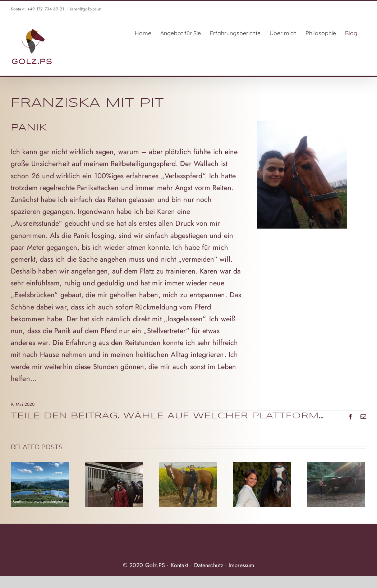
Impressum (241, 565)
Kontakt (180, 565)
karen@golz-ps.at (86, 9)
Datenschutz (209, 565)
